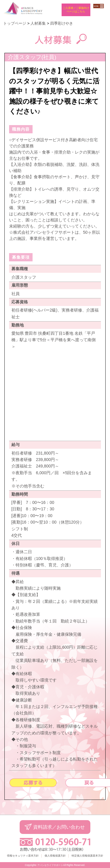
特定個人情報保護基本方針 (87, 856)
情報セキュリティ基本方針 (23, 856)
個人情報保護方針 (55, 856)
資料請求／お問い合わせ (59, 827)
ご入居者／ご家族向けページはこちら (76, 10)
